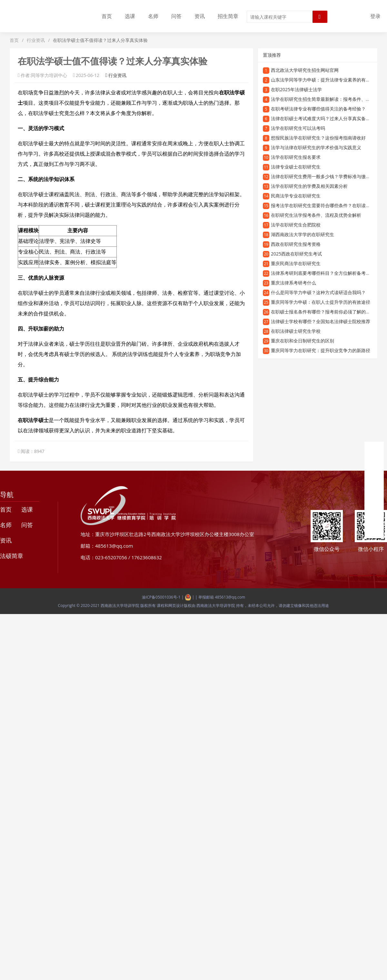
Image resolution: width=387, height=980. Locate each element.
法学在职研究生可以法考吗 (298, 128)
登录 (375, 16)
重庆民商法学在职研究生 (296, 263)
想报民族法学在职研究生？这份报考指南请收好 (318, 138)
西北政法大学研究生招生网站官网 (305, 70)
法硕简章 (12, 556)
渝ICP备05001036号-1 (161, 597)
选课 (130, 16)
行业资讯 (36, 40)
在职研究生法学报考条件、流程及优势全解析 (316, 215)
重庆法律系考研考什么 (293, 283)
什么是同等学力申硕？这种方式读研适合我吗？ (318, 292)
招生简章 (228, 16)
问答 (176, 16)
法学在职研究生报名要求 (296, 157)
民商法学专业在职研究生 (296, 196)
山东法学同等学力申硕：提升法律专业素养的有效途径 (325, 80)
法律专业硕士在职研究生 (296, 167)
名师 (153, 16)
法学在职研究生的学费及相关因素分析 (309, 186)
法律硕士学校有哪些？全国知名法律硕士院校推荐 (321, 321)
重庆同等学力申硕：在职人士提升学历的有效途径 (321, 302)
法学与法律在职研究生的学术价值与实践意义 (316, 147)
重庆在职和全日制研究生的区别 (303, 341)
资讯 (200, 16)
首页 (107, 16)
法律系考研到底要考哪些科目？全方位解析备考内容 (323, 273)
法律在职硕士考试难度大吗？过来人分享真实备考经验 (325, 118)
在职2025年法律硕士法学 (296, 89)
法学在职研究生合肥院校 (296, 225)
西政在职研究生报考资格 (296, 244)
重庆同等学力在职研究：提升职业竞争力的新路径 (321, 350)
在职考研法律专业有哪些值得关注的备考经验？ (318, 109)
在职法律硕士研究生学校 (296, 331)
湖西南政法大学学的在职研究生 (303, 234)
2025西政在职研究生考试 (296, 254)
